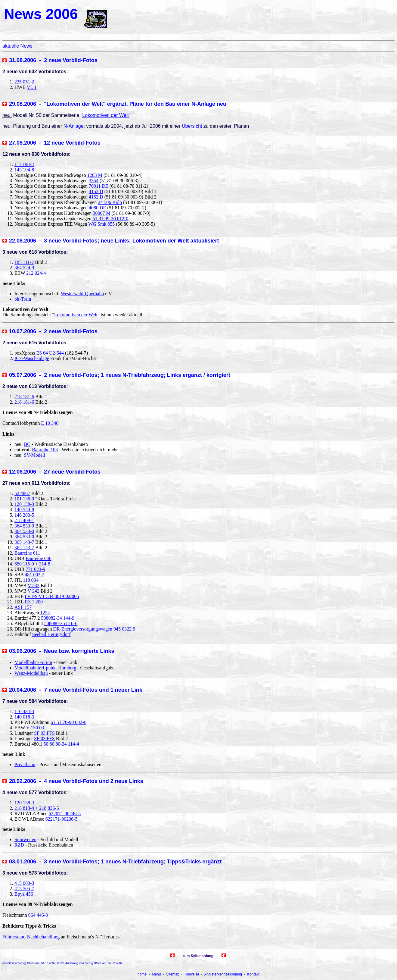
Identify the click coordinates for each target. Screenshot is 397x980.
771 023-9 (35, 569)
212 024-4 (36, 273)
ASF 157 (23, 607)
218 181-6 (24, 397)
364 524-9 (24, 268)
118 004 (31, 580)
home (142, 974)
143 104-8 (24, 170)
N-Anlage (74, 126)
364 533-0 (24, 526)
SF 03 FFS (44, 733)
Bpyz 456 (24, 894)
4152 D (96, 191)
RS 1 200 (34, 602)
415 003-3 (24, 883)
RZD (19, 845)
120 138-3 (24, 504)
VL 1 (32, 87)
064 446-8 (38, 915)
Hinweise (192, 974)
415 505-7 (24, 889)
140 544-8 (24, 510)
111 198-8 (24, 164)
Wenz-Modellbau (31, 673)
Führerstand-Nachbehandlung (31, 937)
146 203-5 (24, 515)
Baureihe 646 (39, 558)
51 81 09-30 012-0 (110, 219)
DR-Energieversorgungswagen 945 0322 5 (94, 629)
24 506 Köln (110, 202)
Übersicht (192, 126)
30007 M (101, 213)
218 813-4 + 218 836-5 (37, 808)
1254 (45, 613)
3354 (94, 181)
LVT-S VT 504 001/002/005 (52, 596)
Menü (156, 974)
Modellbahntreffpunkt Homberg (45, 668)
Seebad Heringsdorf (51, 634)
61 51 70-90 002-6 (68, 722)
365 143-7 (24, 542)
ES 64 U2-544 (50, 353)
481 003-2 (34, 575)
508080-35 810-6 (61, 623)
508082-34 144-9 (58, 618)
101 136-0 (24, 499)
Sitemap (173, 974)
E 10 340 (50, 423)
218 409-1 (24, 520)
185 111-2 (24, 262)
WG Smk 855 (101, 224)
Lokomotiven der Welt (105, 115)
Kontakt (253, 974)
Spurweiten (25, 839)
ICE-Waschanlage (32, 358)
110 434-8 (24, 711)
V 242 (34, 585)
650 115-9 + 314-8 (32, 564)
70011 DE (99, 186)
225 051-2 (24, 82)
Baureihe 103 (45, 450)
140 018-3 (24, 717)
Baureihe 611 (27, 553)
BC (27, 444)
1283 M (95, 175)
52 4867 (22, 493)
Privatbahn (25, 764)
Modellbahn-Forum (33, 662)
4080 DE (97, 208)
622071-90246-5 (65, 814)
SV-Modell (35, 455)
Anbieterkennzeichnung (223, 974)
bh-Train (23, 299)
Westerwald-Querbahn (82, 294)
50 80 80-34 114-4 (61, 744)
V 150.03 (35, 728)
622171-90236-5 (62, 819)
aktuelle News (17, 46)
